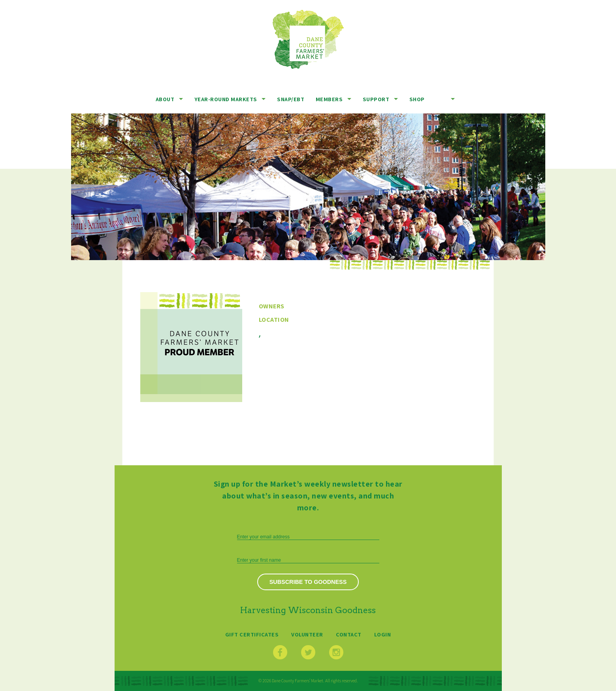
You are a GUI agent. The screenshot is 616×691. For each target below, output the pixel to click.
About (165, 99)
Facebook (280, 652)
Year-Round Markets (226, 99)
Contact (349, 634)
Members (329, 99)
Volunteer (307, 634)
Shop (417, 99)
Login (383, 634)
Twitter (308, 652)
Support (376, 99)
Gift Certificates (252, 634)
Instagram (336, 652)
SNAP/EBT (291, 99)
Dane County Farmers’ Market (308, 39)
